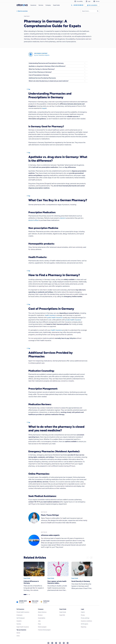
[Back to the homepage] (22, 5)
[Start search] (98, 11)
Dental (18, 633)
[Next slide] (91, 557)
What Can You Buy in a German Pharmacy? (57, 69)
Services (41, 5)
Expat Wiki (62, 615)
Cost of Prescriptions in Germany (57, 75)
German (96, 1)
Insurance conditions (86, 621)
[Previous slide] (88, 557)
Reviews (40, 615)
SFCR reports (84, 624)
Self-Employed (21, 618)
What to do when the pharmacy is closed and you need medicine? (57, 81)
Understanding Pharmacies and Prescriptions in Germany (57, 63)
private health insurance (73, 320)
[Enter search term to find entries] (90, 11)
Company (48, 5)
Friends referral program (44, 630)
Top (28, 89)
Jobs (39, 621)
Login (88, 1)
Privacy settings (85, 618)
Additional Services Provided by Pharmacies (57, 78)
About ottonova (42, 612)
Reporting (84, 627)
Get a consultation (92, 5)
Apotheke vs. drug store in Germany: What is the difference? (57, 66)
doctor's (63, 218)
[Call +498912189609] (77, 5)
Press (39, 624)
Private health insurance (23, 612)
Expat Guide (56, 5)
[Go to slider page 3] (29, 595)
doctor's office (33, 220)
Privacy (83, 615)
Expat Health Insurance (23, 627)
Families (19, 624)
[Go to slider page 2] (28, 595)
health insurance (50, 315)
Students (19, 621)
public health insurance (55, 318)
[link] (34, 577)
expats (44, 108)
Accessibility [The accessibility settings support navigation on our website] (79, 1)
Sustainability (42, 618)
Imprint (83, 612)
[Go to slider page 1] (25, 595)
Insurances (33, 5)
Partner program (42, 627)
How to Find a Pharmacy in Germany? (57, 72)
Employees (19, 615)
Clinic (18, 636)
